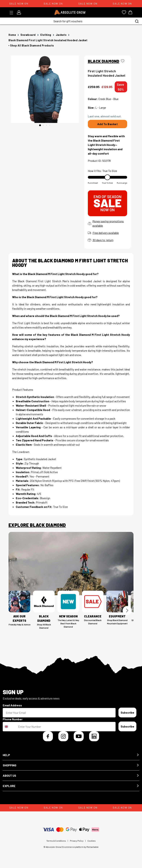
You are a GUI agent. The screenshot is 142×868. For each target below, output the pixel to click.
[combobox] (10, 727)
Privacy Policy (77, 841)
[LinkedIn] (94, 736)
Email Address (12, 705)
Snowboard (28, 35)
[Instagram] (63, 736)
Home (12, 35)
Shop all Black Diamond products (32, 45)
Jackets (61, 35)
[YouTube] (79, 736)
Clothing (46, 35)
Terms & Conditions (56, 841)
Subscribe (127, 712)
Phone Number (13, 719)
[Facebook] (48, 736)
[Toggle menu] (13, 13)
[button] (71, 755)
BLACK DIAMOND (104, 61)
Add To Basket (108, 124)
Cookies (92, 841)
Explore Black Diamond (37, 525)
